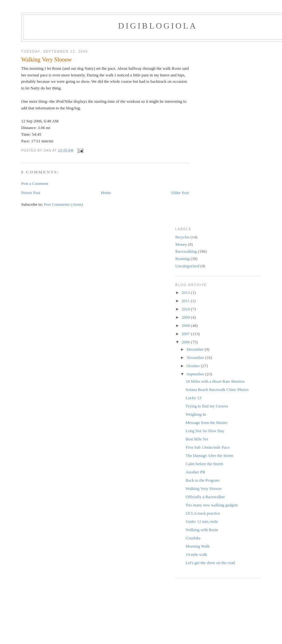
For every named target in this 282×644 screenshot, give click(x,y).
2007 (186, 334)
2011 (186, 301)
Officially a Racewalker (205, 497)
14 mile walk (196, 554)
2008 (186, 325)
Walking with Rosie (202, 530)
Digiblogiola (158, 26)
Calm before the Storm (205, 464)
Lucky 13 (193, 398)
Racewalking (186, 251)
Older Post (180, 193)
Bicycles (182, 237)
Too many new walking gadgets (212, 505)
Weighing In (196, 414)
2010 (186, 309)
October (194, 366)
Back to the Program (203, 480)
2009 (186, 317)
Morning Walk (198, 546)
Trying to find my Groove (207, 406)
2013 (186, 293)
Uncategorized (187, 266)
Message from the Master (207, 423)
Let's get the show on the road (210, 563)
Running (182, 259)
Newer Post (31, 193)
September (196, 374)
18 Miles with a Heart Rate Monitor (215, 381)
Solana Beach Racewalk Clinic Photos (217, 390)
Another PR (195, 472)
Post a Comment (35, 183)
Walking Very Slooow (47, 60)
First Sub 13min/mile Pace (208, 447)
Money (181, 244)
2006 (186, 342)
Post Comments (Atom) (63, 204)
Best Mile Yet (197, 439)
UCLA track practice (203, 513)
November (196, 358)
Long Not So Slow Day (205, 431)
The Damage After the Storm (210, 455)
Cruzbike (193, 538)
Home (106, 193)
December (196, 349)
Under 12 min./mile (202, 521)
